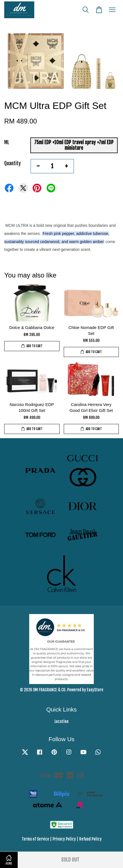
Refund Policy (90, 839)
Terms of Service (35, 839)
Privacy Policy (64, 839)
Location (61, 721)
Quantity (12, 163)
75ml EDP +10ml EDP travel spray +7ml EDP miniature (74, 145)
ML (7, 142)
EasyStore (95, 690)
